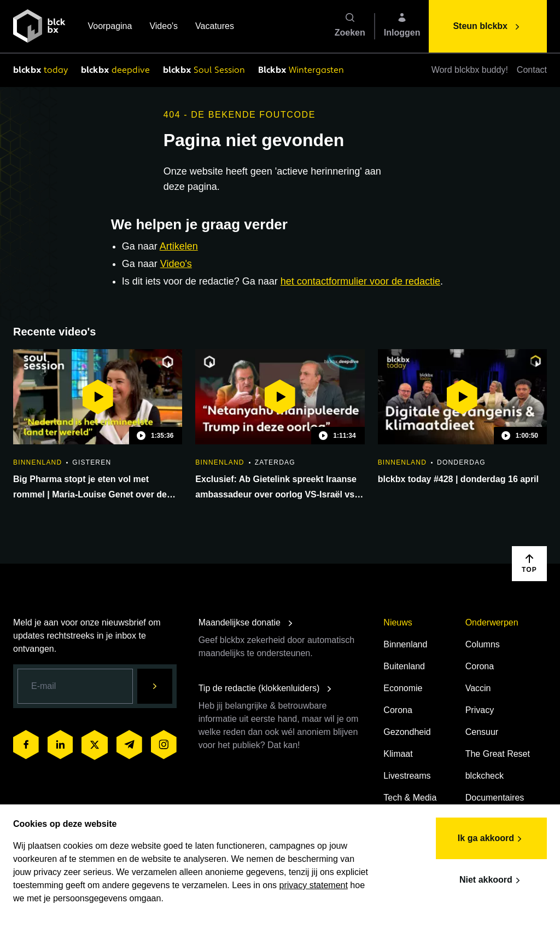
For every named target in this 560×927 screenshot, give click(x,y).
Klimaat (398, 754)
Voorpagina (110, 27)
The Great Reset (498, 754)
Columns (483, 644)
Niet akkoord (491, 880)
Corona (398, 710)
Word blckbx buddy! (470, 70)
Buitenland (404, 666)
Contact (532, 70)
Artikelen (179, 246)
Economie (403, 688)
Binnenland (405, 644)
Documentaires (495, 798)
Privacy (480, 710)
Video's (164, 27)
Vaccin (478, 688)
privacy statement (314, 885)
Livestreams (407, 776)
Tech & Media (410, 798)
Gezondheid (407, 732)
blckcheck (485, 776)
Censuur (482, 732)
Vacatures (215, 27)
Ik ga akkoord (491, 839)
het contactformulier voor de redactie (360, 281)
